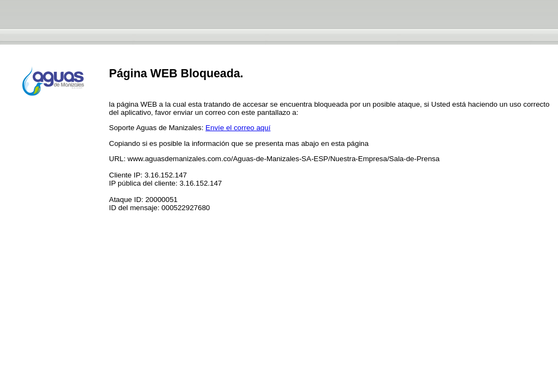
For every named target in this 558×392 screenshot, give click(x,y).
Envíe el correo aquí (238, 128)
